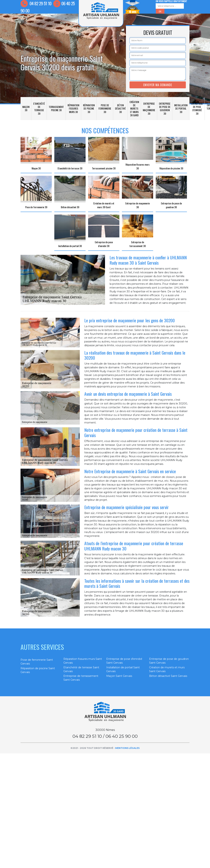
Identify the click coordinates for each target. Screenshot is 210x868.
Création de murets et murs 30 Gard (134, 108)
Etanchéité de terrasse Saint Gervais (81, 669)
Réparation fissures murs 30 (73, 108)
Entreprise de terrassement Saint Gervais (81, 678)
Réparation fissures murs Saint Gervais (83, 661)
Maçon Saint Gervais (119, 676)
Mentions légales (127, 748)
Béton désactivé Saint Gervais (168, 676)
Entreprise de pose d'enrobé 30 (197, 108)
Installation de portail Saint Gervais (123, 669)
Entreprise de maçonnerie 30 (149, 108)
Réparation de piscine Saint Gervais (38, 670)
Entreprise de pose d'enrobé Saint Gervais (124, 661)
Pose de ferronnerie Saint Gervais (37, 662)
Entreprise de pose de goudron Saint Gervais (169, 661)
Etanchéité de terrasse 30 (39, 108)
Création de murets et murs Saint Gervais (167, 669)
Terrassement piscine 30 (56, 108)
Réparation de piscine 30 (89, 108)
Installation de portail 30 (181, 108)
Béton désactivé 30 (120, 108)
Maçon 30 (26, 108)
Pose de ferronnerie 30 (105, 108)
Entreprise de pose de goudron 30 (165, 108)
